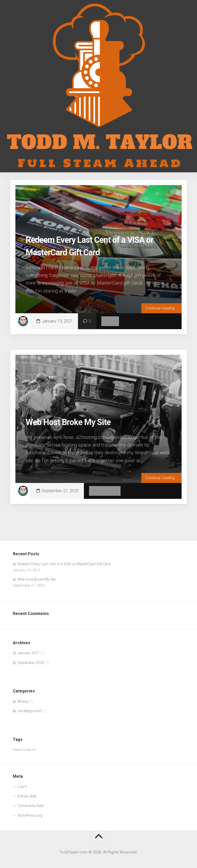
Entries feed (27, 796)
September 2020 (31, 663)
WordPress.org (30, 815)
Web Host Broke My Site (75, 422)
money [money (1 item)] (19, 750)
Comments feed (30, 806)
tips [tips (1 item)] (31, 750)
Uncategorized (105, 491)
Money (111, 321)
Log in (22, 786)
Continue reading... (161, 308)
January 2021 (28, 653)
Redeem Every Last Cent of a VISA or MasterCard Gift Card (64, 564)
